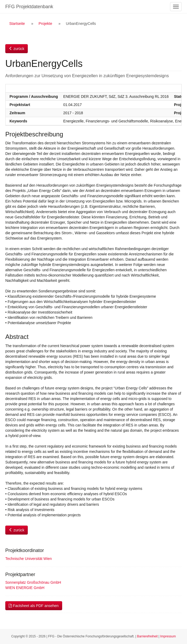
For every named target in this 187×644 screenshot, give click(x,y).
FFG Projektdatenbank (29, 7)
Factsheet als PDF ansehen (34, 606)
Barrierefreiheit (147, 636)
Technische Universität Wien (29, 559)
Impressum (168, 636)
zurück (17, 49)
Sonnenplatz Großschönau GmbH (33, 582)
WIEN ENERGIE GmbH (25, 588)
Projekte (45, 24)
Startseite (17, 24)
